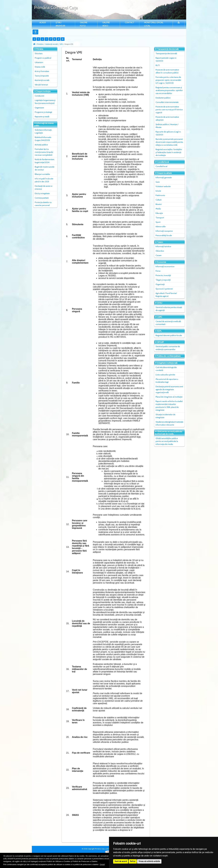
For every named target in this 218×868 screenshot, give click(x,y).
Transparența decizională (166, 53)
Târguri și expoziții (163, 280)
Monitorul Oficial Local (154, 24)
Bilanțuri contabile (42, 174)
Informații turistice (163, 246)
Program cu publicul (43, 58)
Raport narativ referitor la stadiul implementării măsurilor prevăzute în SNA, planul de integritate (169, 406)
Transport (160, 218)
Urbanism (39, 62)
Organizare (39, 108)
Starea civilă (40, 67)
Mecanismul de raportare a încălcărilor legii (167, 381)
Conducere (39, 96)
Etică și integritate (42, 193)
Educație (159, 213)
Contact (130, 23)
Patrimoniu (160, 195)
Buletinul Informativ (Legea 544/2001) (43, 139)
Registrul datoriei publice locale (169, 335)
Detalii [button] (102, 864)
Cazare (158, 255)
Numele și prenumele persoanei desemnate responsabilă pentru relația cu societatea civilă (169, 142)
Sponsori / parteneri (164, 289)
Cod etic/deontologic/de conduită (166, 369)
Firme (158, 271)
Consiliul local (161, 166)
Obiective (160, 251)
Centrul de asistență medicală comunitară (168, 323)
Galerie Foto (84, 24)
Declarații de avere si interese (44, 187)
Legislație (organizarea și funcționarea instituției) (45, 102)
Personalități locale (164, 235)
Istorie (158, 191)
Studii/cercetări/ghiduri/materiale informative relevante (169, 423)
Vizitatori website (163, 186)
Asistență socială (52, 44)
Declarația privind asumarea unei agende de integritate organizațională (169, 389)
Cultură (158, 200)
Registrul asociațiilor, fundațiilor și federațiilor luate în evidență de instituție (169, 152)
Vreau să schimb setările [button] (149, 861)
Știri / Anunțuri (60, 24)
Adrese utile (161, 227)
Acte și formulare (42, 71)
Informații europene (164, 231)
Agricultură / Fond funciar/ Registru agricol (166, 295)
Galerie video (106, 24)
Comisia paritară (42, 198)
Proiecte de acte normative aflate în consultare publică (167, 71)
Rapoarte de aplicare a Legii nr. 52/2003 (168, 133)
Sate (158, 182)
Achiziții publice (41, 145)
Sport (158, 222)
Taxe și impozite (42, 76)
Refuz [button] (133, 861)
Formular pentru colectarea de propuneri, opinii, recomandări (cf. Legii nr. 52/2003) (168, 80)
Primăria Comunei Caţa (56, 7)
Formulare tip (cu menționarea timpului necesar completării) (44, 152)
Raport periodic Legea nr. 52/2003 (166, 59)
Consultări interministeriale (167, 102)
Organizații (160, 284)
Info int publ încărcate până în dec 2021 (44, 180)
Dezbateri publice (163, 98)
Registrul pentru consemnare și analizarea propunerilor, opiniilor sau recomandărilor (169, 90)
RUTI (158, 65)
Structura (39, 53)
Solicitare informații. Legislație (43, 131)
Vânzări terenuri (41, 85)
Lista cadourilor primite (165, 375)
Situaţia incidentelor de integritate (165, 416)
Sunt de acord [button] (121, 861)
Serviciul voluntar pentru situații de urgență (169, 309)
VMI (61, 44)
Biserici (159, 204)
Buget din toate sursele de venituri (45, 168)
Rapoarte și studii (42, 117)
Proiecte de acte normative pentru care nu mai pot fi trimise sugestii (169, 110)
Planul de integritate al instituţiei (169, 397)
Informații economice (165, 266)
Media (158, 209)
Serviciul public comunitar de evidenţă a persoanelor (168, 348)
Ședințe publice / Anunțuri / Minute (167, 126)
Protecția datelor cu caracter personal (43, 204)
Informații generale (164, 178)
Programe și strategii (43, 112)
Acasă (43, 23)
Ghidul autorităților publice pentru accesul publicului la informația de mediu (167, 441)
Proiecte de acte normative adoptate (167, 118)
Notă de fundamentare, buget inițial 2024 (45, 161)
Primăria (40, 44)
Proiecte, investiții (163, 275)
